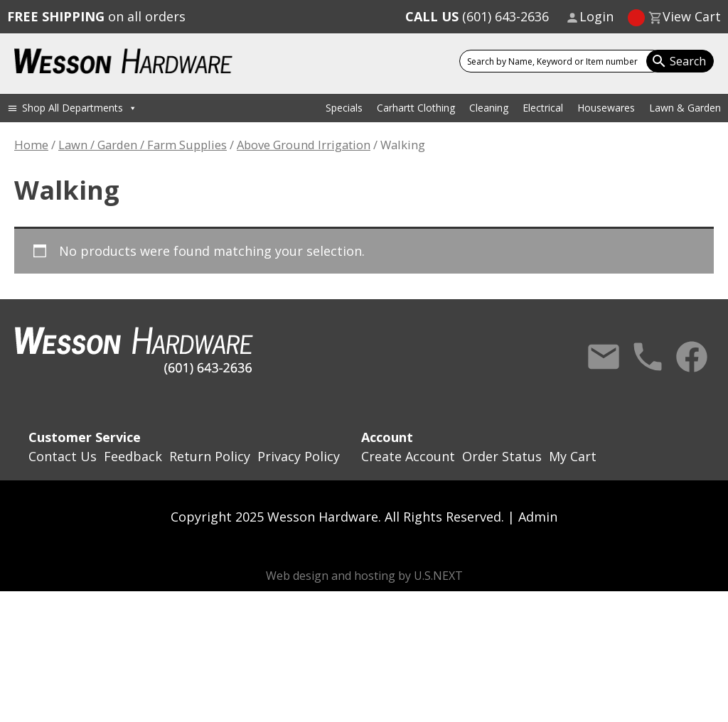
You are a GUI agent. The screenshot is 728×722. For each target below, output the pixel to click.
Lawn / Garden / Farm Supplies (143, 145)
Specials (344, 108)
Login (596, 16)
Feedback (133, 456)
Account (387, 437)
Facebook (692, 357)
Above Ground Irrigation (304, 145)
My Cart (573, 456)
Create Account (408, 456)
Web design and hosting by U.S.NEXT (364, 576)
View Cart (692, 16)
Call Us (648, 357)
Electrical (543, 108)
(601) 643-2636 (477, 16)
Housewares (606, 108)
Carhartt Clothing (416, 108)
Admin (538, 517)
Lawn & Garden (685, 108)
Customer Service (85, 437)
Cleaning (489, 108)
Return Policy (210, 456)
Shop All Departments (80, 108)
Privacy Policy (299, 456)
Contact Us (604, 357)
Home (31, 145)
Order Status (502, 456)
